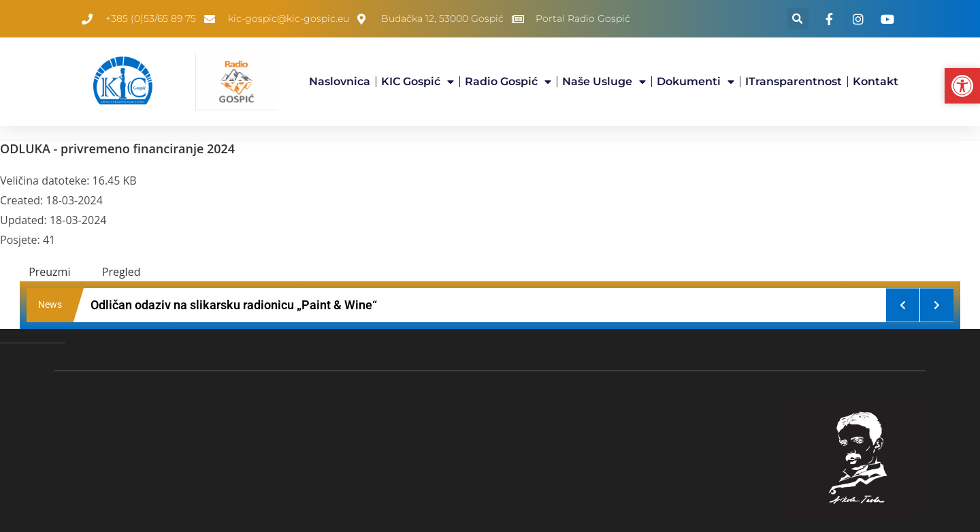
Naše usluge (604, 82)
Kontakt (876, 81)
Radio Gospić (508, 82)
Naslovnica (340, 81)
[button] (798, 19)
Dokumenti (696, 82)
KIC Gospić (418, 82)
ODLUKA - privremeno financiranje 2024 (117, 148)
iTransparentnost (794, 81)
